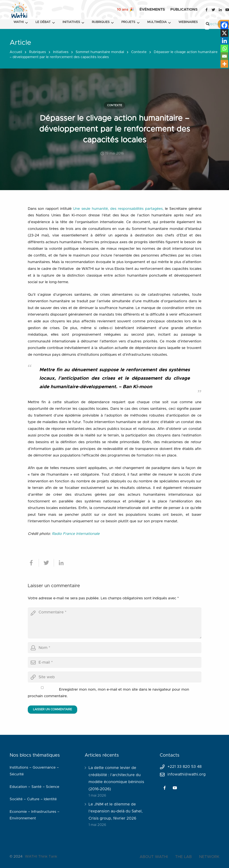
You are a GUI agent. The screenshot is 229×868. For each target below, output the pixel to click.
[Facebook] (206, 10)
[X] (224, 33)
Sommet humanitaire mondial (100, 52)
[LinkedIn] (220, 10)
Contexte (139, 52)
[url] (115, 677)
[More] (224, 64)
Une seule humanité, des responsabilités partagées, (118, 209)
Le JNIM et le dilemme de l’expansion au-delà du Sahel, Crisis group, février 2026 (116, 811)
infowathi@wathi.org (187, 774)
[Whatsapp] (224, 48)
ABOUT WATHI (154, 857)
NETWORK (209, 857)
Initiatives (61, 52)
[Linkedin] (224, 41)
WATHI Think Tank (41, 857)
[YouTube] (175, 788)
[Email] (224, 56)
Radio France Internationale (76, 534)
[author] (115, 648)
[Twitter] (213, 10)
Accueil (16, 52)
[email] (115, 662)
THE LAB (183, 857)
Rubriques (38, 52)
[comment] (115, 623)
